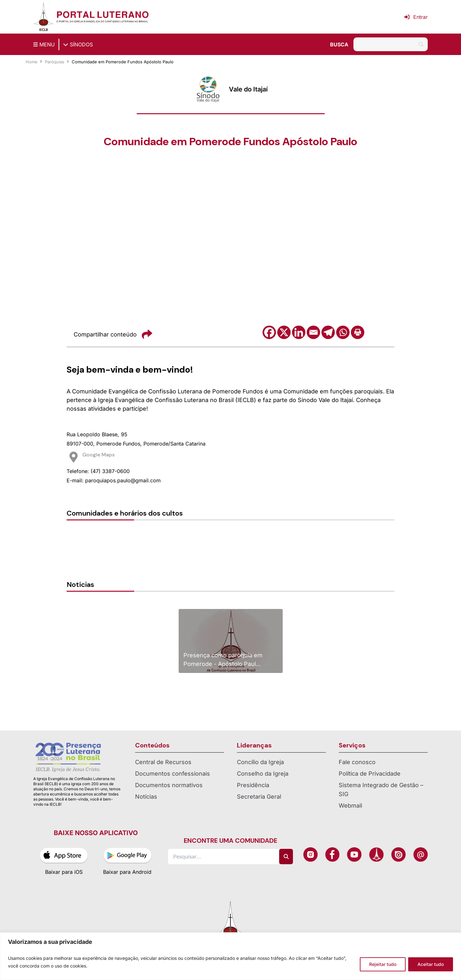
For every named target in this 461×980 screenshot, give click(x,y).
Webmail (350, 806)
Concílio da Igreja (260, 762)
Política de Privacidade (370, 774)
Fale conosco (357, 762)
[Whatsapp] (343, 332)
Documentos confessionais (173, 774)
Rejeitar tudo (383, 964)
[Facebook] (269, 332)
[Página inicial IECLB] (44, 17)
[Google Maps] (74, 457)
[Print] (358, 332)
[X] (284, 332)
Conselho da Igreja (263, 774)
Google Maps (98, 455)
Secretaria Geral (259, 797)
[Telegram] (328, 332)
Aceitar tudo (431, 964)
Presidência (253, 785)
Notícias (146, 797)
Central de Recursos (163, 762)
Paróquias (55, 62)
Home (32, 62)
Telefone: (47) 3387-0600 (98, 471)
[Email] (313, 332)
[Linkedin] (299, 332)
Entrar (416, 17)
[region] (230, 956)
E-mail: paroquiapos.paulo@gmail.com (114, 480)
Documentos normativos (169, 785)
